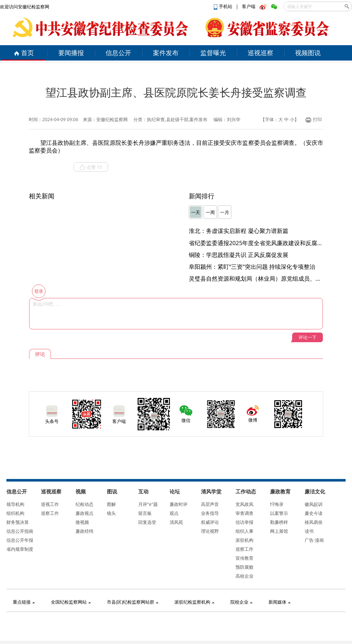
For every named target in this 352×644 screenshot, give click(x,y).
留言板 (145, 513)
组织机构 (15, 513)
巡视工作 (50, 504)
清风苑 (176, 522)
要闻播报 (71, 53)
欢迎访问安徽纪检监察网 (25, 7)
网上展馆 (279, 531)
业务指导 (210, 513)
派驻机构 (244, 540)
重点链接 (24, 602)
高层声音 (210, 504)
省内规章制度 (20, 549)
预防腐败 (244, 567)
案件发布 (166, 53)
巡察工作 (50, 513)
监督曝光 (213, 53)
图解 (111, 504)
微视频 (82, 522)
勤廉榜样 (279, 522)
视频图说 (308, 53)
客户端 (249, 6)
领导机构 (15, 504)
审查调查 (244, 513)
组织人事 (244, 531)
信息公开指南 (20, 531)
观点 (174, 513)
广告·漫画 (314, 540)
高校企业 (244, 576)
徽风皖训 (314, 504)
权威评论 (210, 522)
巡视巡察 (260, 53)
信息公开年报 (20, 540)
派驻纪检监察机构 (194, 602)
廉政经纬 (84, 531)
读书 (309, 531)
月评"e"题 (148, 504)
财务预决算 (18, 522)
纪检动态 (84, 504)
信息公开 (118, 53)
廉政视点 (84, 513)
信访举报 (244, 522)
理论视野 (210, 531)
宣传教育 (244, 558)
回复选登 (147, 522)
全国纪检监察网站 (71, 602)
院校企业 (241, 602)
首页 (24, 53)
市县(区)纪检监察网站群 (133, 602)
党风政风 (244, 504)
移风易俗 (314, 522)
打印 (314, 119)
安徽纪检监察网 (112, 119)
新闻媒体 (280, 602)
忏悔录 (277, 504)
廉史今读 (314, 513)
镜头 (111, 513)
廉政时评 (179, 504)
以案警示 (279, 513)
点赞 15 (91, 167)
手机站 (224, 6)
